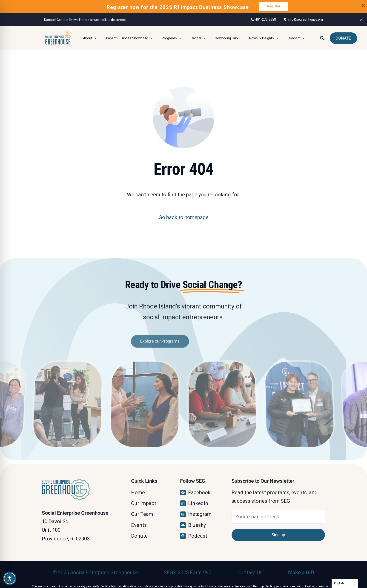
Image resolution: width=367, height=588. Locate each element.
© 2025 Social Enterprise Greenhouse (95, 572)
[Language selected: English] (345, 584)
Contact (63, 20)
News (74, 20)
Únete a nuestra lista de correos (103, 20)
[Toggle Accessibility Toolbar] (10, 578)
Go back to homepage (184, 217)
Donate (49, 20)
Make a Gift (301, 572)
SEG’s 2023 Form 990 (188, 572)
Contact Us (250, 572)
